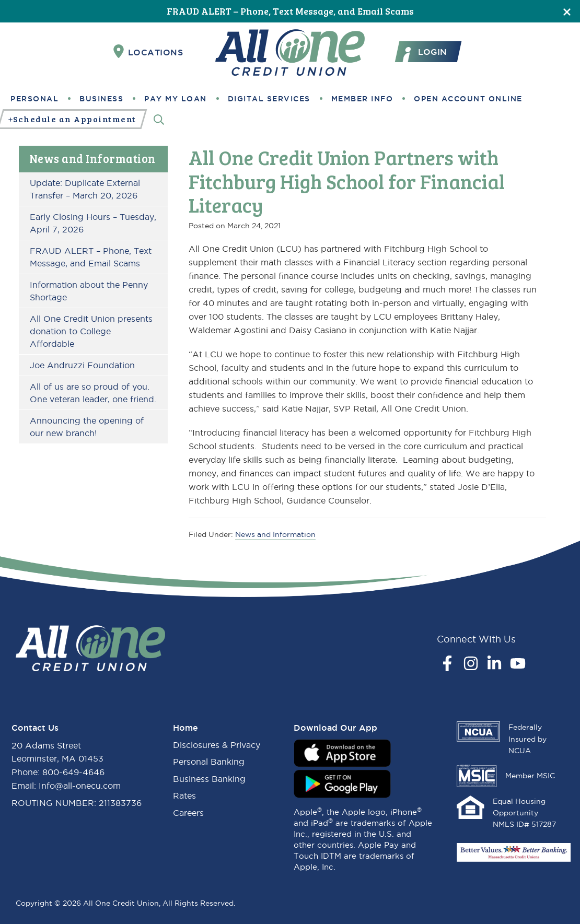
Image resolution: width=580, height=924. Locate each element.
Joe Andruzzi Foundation (82, 365)
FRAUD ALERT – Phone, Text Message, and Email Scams (290, 11)
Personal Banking (209, 762)
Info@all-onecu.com (80, 786)
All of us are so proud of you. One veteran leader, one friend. (93, 393)
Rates (184, 796)
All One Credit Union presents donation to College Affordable (91, 331)
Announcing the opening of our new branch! (87, 427)
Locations (148, 52)
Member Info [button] (362, 99)
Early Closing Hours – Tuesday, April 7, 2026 (93, 223)
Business (101, 99)
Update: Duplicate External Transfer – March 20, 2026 (85, 189)
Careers (188, 813)
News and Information (92, 158)
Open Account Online (468, 99)
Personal (34, 99)
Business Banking (209, 779)
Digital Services (269, 99)
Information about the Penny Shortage (89, 291)
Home (185, 728)
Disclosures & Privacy (217, 745)
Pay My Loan (176, 99)
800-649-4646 (73, 772)
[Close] (567, 11)
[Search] (159, 119)
